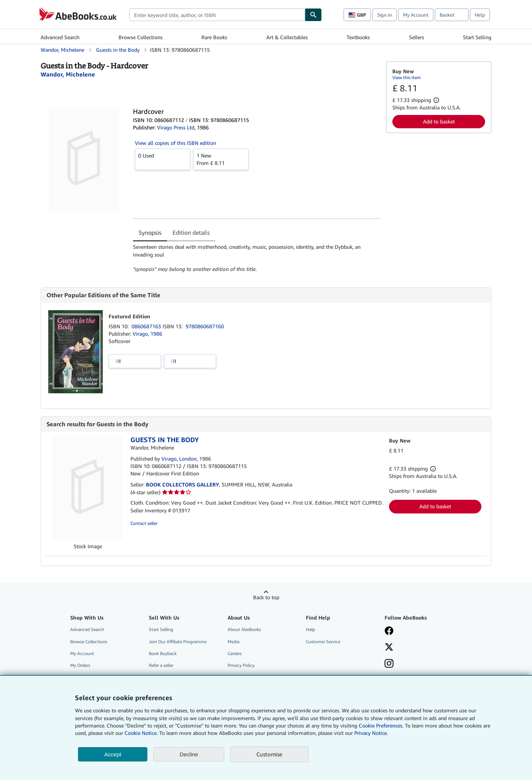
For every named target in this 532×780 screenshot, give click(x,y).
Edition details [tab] (191, 233)
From (221, 159)
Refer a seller (161, 665)
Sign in (385, 15)
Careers (235, 653)
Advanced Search (60, 37)
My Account (416, 15)
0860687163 (147, 326)
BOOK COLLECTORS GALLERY (183, 484)
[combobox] (217, 15)
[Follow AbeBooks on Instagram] (389, 664)
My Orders (80, 665)
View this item (407, 77)
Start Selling (477, 37)
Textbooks (358, 37)
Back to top (266, 597)
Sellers (417, 37)
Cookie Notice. (141, 733)
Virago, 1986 (147, 334)
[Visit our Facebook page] (389, 631)
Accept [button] (113, 754)
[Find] (313, 15)
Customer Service (323, 642)
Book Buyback (163, 653)
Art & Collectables (287, 37)
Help (480, 15)
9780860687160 (205, 326)
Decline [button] (189, 754)
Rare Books (214, 37)
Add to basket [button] (439, 121)
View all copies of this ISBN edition (175, 143)
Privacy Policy (241, 665)
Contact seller (144, 523)
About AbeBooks (244, 629)
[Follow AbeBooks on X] (389, 648)
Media (233, 642)
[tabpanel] (257, 258)
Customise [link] (269, 754)
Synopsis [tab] (150, 233)
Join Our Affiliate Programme (178, 642)
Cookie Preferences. (381, 725)
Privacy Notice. (371, 733)
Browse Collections (141, 37)
